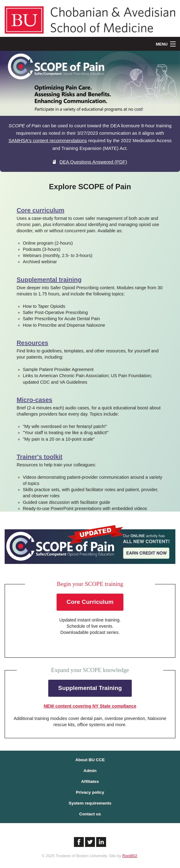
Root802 (130, 856)
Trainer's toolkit (40, 457)
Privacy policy (90, 792)
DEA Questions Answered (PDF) (90, 162)
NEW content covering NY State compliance (90, 706)
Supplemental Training (90, 688)
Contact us (90, 814)
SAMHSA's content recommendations (48, 140)
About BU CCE (90, 760)
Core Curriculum (90, 602)
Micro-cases (35, 400)
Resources (32, 343)
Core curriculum (41, 210)
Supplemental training (49, 280)
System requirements (90, 803)
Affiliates (90, 781)
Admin (90, 771)
